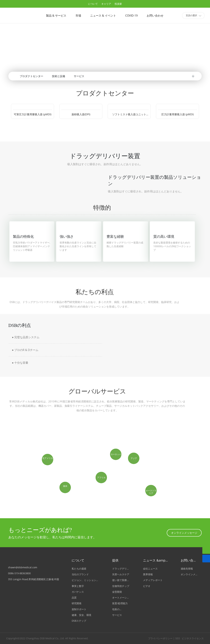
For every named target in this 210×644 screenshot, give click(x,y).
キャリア (106, 4)
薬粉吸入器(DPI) (81, 114)
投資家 (118, 4)
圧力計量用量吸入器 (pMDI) (177, 114)
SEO (178, 638)
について (93, 4)
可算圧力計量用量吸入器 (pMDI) (33, 114)
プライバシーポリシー (160, 638)
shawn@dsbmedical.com (23, 567)
